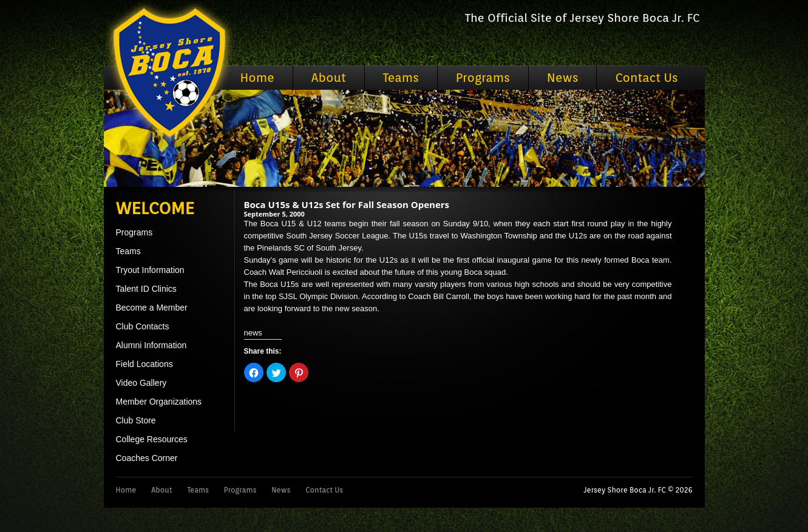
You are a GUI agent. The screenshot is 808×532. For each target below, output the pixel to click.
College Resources (152, 439)
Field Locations (144, 364)
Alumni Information (151, 345)
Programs (483, 78)
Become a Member (152, 308)
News (563, 78)
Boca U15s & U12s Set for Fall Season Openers (347, 204)
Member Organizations (159, 402)
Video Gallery (141, 383)
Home (257, 78)
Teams (401, 78)
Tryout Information (150, 270)
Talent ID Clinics (146, 289)
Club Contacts (143, 326)
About (329, 78)
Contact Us (646, 78)
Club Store (136, 420)
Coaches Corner (147, 458)
